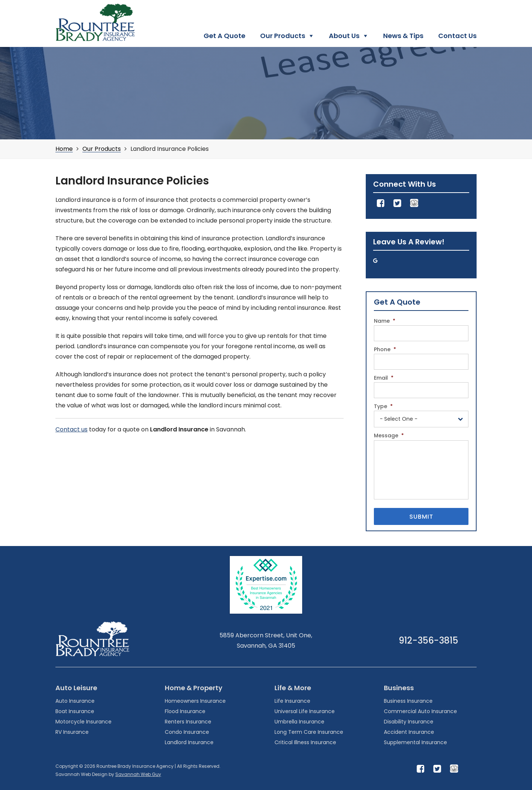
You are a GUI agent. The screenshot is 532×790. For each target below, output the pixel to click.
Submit (421, 517)
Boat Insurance (75, 711)
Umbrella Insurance (299, 722)
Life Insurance (292, 701)
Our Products (283, 36)
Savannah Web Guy (138, 774)
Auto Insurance (75, 701)
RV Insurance (72, 732)
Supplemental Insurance (415, 742)
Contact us (71, 429)
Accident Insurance (409, 732)
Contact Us (457, 36)
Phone (385, 349)
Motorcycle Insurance (83, 722)
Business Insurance (408, 701)
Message (389, 435)
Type (383, 406)
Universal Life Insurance (305, 711)
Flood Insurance (185, 711)
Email (384, 378)
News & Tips (403, 36)
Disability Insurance (409, 722)
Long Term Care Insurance (309, 732)
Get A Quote (224, 36)
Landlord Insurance (189, 742)
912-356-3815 (428, 640)
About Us (344, 36)
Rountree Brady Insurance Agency (95, 23)
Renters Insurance (188, 722)
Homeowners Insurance (195, 701)
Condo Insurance (187, 732)
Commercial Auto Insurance (420, 711)
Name (385, 321)
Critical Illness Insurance (305, 742)
